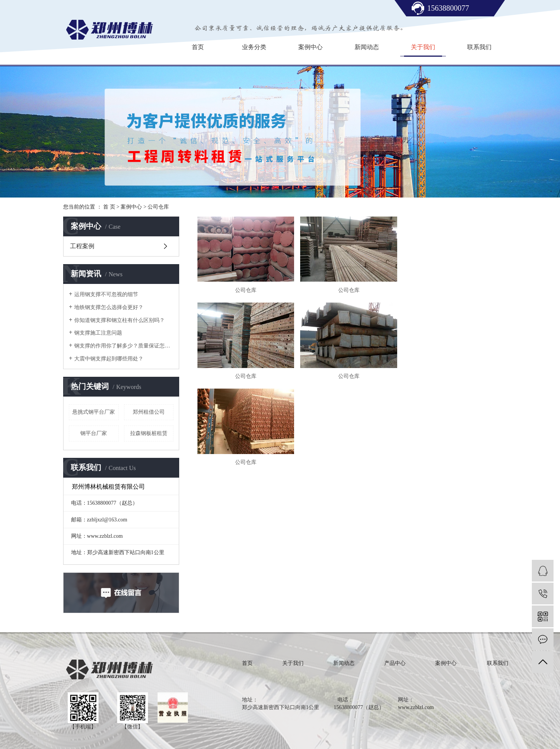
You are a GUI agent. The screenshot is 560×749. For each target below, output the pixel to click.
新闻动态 (367, 47)
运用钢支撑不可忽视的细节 (106, 294)
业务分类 (254, 47)
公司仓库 (158, 207)
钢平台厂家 (94, 433)
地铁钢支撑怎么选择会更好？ (109, 307)
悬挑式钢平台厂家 (94, 412)
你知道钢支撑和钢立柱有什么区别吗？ (119, 320)
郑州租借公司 (149, 412)
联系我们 (479, 47)
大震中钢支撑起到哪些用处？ (109, 359)
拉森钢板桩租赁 (149, 433)
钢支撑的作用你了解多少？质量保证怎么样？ (124, 346)
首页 (198, 47)
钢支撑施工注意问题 (98, 333)
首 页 (109, 207)
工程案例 (82, 246)
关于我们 (423, 47)
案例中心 (310, 47)
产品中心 (395, 663)
